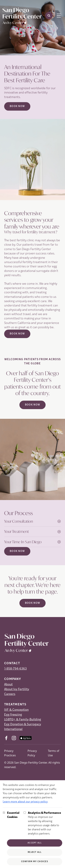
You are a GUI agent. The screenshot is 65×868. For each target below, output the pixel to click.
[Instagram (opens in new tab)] (14, 738)
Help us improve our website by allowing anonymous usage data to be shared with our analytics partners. (45, 823)
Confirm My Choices (35, 862)
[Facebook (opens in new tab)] (6, 738)
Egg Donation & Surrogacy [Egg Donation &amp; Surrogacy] (23, 724)
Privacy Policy (32, 753)
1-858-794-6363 (15, 669)
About (8, 685)
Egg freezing (13, 715)
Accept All (35, 843)
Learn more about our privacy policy (25, 802)
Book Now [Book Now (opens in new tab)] (17, 106)
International (13, 729)
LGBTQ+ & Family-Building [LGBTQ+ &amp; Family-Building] (23, 720)
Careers (10, 694)
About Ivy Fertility (17, 689)
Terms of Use (53, 753)
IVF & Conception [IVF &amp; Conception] (16, 710)
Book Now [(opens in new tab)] (17, 334)
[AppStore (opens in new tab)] (26, 738)
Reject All (35, 852)
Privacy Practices (10, 753)
